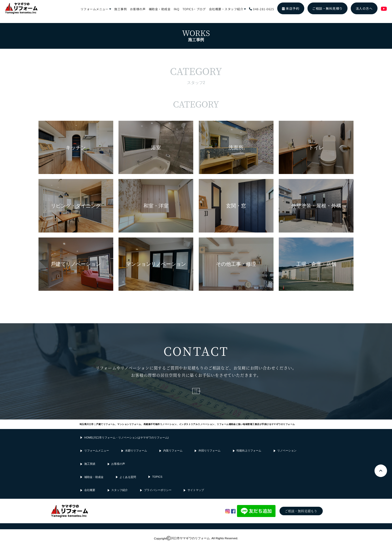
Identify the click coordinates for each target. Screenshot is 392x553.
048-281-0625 (261, 9)
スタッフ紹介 (119, 497)
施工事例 (120, 9)
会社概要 (90, 497)
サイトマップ (196, 497)
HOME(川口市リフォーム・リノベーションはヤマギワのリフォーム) (126, 444)
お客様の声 (138, 9)
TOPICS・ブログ (194, 9)
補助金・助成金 (160, 9)
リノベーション (287, 458)
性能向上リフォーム (249, 458)
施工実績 (90, 471)
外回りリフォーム (209, 458)
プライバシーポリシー (158, 497)
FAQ (176, 9)
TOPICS (157, 484)
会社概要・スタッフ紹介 (227, 9)
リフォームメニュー (96, 9)
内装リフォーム (173, 458)
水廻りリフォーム (136, 458)
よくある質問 (128, 484)
